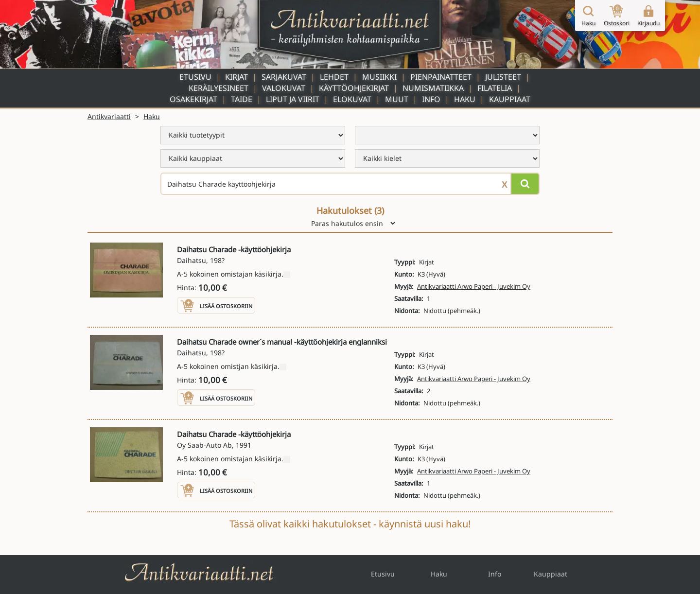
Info (431, 99)
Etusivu (195, 77)
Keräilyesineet (219, 88)
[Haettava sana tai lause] (350, 184)
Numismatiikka (433, 88)
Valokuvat (284, 88)
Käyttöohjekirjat (354, 88)
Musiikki (379, 77)
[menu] (253, 135)
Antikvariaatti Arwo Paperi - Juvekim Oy (474, 286)
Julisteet (503, 77)
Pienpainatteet (441, 77)
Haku (465, 99)
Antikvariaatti (109, 116)
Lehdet (334, 77)
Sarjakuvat (284, 77)
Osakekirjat (193, 99)
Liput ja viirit (293, 99)
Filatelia (495, 88)
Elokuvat (352, 99)
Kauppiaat (510, 99)
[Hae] (525, 184)
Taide (242, 99)
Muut (397, 99)
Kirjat (236, 77)
